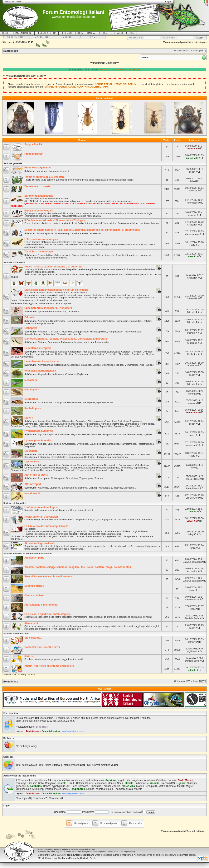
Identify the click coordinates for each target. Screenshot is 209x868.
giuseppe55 (192, 445)
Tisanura (99, 478)
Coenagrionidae (75, 321)
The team (31, 675)
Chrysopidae (59, 402)
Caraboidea (86, 454)
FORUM (29, 657)
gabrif (182, 783)
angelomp (137, 780)
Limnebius (95, 786)
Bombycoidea (69, 465)
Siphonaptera (58, 478)
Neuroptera (31, 399)
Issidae (120, 365)
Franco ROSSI (192, 479)
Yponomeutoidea (86, 470)
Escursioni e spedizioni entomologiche (48, 614)
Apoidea (42, 444)
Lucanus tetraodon (192, 562)
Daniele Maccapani (96, 783)
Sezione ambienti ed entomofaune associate (27, 554)
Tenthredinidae (135, 434)
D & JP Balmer (76, 783)
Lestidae (147, 321)
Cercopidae (60, 365)
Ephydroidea (31, 424)
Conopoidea (110, 421)
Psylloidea (83, 374)
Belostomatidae (101, 352)
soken (192, 172)
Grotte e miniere (34, 595)
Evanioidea (95, 444)
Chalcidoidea (54, 444)
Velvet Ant (192, 149)
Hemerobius (192, 412)
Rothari (90, 789)
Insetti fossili (32, 494)
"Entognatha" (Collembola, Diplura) (79, 488)
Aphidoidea (58, 374)
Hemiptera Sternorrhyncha (40, 371)
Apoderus (149, 780)
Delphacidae (108, 365)
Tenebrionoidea (120, 457)
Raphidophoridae (33, 334)
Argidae (42, 434)
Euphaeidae (122, 321)
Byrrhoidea (74, 454)
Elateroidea (44, 457)
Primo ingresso (33, 154)
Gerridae (29, 354)
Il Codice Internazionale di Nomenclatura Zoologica (55, 220)
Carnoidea (81, 421)
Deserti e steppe (34, 586)
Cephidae (52, 434)
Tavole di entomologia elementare (45, 177)
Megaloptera (32, 389)
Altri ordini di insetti (36, 475)
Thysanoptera (86, 478)
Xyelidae (148, 434)
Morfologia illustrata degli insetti (53, 171)
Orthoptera (31, 328)
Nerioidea (106, 424)
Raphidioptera (33, 408)
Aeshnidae (43, 321)
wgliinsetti (192, 651)
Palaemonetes (53, 789)
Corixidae (137, 352)
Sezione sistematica (14, 262)
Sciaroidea (16, 426)
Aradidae (87, 352)
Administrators (33, 731)
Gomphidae (135, 321)
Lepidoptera (32, 462)
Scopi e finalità (33, 144)
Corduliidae (109, 321)
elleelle (192, 670)
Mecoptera (31, 380)
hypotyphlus (58, 786)
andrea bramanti (95, 780)
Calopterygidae (58, 321)
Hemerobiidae (74, 402)
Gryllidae (53, 332)
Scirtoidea (89, 457)
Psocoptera (44, 478)
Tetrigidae (62, 334)
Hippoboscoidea (47, 424)
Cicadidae (86, 365)
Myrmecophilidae (99, 332)
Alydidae (62, 352)
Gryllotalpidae (66, 332)
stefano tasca (192, 599)
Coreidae (126, 352)
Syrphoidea (80, 426)
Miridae (50, 354)
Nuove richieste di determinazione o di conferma (53, 267)
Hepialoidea (62, 468)
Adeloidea (43, 465)
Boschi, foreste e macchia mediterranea (48, 577)
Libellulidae (30, 323)
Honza (192, 548)
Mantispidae (89, 402)
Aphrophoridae (45, 365)
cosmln (192, 256)
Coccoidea (71, 374)
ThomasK (120, 789)
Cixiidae (97, 365)
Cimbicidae (64, 434)
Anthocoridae (75, 352)
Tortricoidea (70, 470)
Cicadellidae (73, 365)
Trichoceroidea (133, 426)
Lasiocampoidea (93, 468)
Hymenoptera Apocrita (38, 440)
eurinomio (153, 783)
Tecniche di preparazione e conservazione (46, 258)
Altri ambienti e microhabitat (41, 605)
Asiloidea (56, 421)
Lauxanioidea (63, 424)
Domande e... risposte (37, 186)
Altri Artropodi (33, 484)
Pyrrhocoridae (97, 354)
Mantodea (89, 342)
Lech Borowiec (80, 786)
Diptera (29, 418)
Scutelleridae (138, 354)
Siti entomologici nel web (39, 543)
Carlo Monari (186, 780)
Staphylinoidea (103, 457)
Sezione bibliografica (15, 503)
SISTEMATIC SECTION (72, 33)
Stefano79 (192, 298)
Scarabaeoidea (75, 457)
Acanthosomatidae (47, 352)
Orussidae (96, 434)
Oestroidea (118, 424)
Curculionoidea (143, 454)
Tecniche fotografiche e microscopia (134, 255)
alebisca (80, 780)
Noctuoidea (126, 468)
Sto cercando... (33, 638)
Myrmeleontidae (104, 402)
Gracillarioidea (48, 468)
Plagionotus (78, 789)
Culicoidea (123, 421)
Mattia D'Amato (167, 786)
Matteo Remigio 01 (147, 786)
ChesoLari (192, 191)
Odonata (30, 317)
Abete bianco (192, 488)
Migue (189, 786)
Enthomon (140, 783)
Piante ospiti (32, 624)
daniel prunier (192, 234)
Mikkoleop (38, 789)
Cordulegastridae (93, 321)
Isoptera (78, 342)
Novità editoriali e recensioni (41, 517)
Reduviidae (111, 354)
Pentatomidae (82, 354)
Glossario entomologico (39, 211)
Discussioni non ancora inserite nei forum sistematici (56, 290)
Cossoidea (97, 465)
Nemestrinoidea (92, 424)
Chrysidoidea (69, 444)
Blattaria (42, 342)
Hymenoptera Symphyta (39, 431)
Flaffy (192, 245)
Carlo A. (172, 780)
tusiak (130, 789)
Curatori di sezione (51, 731)
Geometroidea (32, 468)
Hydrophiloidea (59, 457)
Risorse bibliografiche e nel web (54, 255)
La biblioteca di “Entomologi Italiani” (46, 526)
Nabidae (60, 354)
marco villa (192, 158)
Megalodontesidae (80, 434)
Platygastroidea (128, 444)
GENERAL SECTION (47, 33)
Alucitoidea (55, 465)
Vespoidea (30, 446)
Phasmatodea (102, 342)
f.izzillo (192, 609)
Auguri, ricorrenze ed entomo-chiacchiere (49, 666)
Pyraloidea (33, 470)
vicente (138, 789)
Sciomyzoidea (30, 426)
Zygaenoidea (103, 470)
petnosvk (192, 642)
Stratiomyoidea (65, 426)
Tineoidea (58, 470)
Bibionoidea (68, 421)
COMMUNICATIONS (23, 33)
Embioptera (67, 342)
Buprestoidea (60, 454)
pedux (66, 789)
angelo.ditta (124, 780)
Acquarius (192, 571)
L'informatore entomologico (41, 507)
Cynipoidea (82, 444)
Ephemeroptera (46, 312)
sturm (192, 590)
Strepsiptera (72, 478)
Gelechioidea (142, 465)
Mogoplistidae (82, 332)
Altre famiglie (75, 334)
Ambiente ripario (34, 558)
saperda (100, 789)
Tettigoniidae (50, 334)
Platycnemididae (46, 323)
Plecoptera (61, 312)
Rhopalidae (125, 354)
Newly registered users (73, 731)
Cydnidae (148, 352)
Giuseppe (192, 343)
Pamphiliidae (109, 434)
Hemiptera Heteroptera (38, 348)
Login (6, 806)
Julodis (192, 512)
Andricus (111, 780)
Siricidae (121, 434)
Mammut (192, 394)
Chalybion (192, 225)
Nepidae (69, 354)
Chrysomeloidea (113, 454)
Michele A (192, 312)
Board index (11, 51)
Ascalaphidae (45, 402)
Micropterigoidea (111, 468)
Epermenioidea (126, 465)
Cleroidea (98, 454)
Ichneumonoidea (111, 444)
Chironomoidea (95, 421)
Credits (93, 858)
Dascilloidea (31, 457)
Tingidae (150, 354)
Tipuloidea (119, 426)
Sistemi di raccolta (105, 255)
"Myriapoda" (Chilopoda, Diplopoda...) (117, 488)
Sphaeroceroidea (47, 426)
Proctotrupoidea (146, 444)
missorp (192, 215)
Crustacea (55, 488)
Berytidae (115, 352)
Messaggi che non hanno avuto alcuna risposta (47, 303)
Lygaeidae (40, 354)
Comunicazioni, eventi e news (42, 647)
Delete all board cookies (14, 675)
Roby (192, 181)
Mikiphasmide (23, 789)
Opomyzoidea (132, 424)
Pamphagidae (116, 332)
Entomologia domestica (38, 196)
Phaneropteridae (132, 332)
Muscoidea (77, 424)
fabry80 (192, 534)
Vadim (114, 765)
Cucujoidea (128, 454)
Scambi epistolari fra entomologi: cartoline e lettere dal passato (69, 233)
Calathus (161, 780)
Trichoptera (73, 312)
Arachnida (43, 488)
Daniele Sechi (192, 618)
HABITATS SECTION (97, 33)
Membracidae (132, 365)
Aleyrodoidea (45, 374)
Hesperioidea (76, 468)
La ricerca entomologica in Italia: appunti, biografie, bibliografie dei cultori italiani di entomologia (82, 230)
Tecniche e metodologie (39, 252)
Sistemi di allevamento (83, 255)
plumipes (192, 403)
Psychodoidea (147, 424)
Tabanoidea (93, 426)
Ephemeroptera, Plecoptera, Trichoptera (48, 308)
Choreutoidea (84, 465)
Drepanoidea (111, 465)
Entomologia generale (37, 168)
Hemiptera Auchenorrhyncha (42, 361)
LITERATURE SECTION (123, 33)
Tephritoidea (106, 426)
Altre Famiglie (147, 365)
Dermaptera (54, 342)
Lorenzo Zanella (111, 786)
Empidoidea (136, 421)
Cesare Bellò (36, 783)
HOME (5, 33)
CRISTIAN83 (192, 498)
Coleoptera (31, 451)
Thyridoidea (46, 470)
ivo (192, 468)
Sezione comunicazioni (16, 634)
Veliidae (15, 357)
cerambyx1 (22, 783)
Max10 (181, 786)
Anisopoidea (44, 421)
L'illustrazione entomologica (41, 239)
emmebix (192, 365)
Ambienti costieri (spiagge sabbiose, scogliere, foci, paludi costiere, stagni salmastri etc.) (78, 567)
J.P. (69, 786)
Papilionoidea (140, 468)
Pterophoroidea (19, 470)
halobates (36, 786)
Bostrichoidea (45, 454)
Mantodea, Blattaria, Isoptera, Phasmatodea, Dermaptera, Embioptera (66, 339)
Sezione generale (13, 163)
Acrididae (43, 332)
